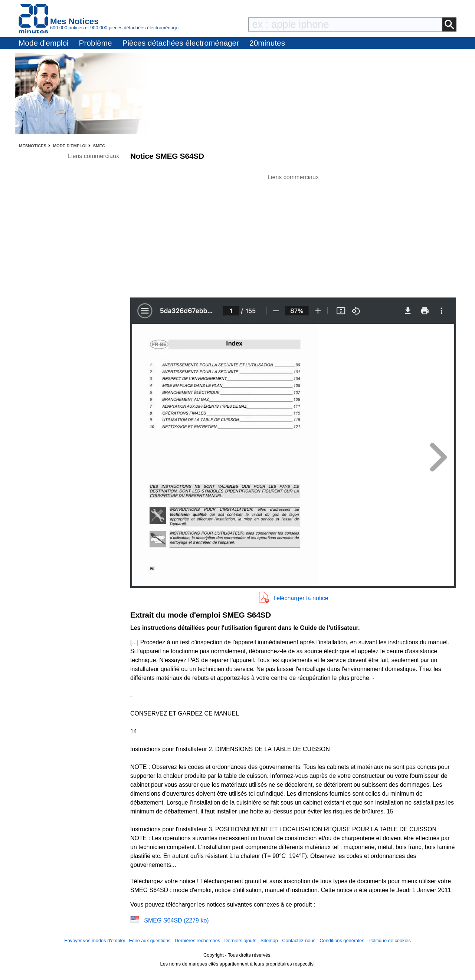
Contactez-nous (299, 940)
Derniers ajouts (240, 940)
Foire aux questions (150, 940)
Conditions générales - (344, 940)
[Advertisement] (293, 234)
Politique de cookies (390, 940)
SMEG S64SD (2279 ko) (176, 920)
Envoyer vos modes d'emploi (94, 940)
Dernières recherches (197, 940)
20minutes (267, 43)
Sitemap (269, 940)
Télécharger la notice (300, 598)
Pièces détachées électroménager (181, 43)
